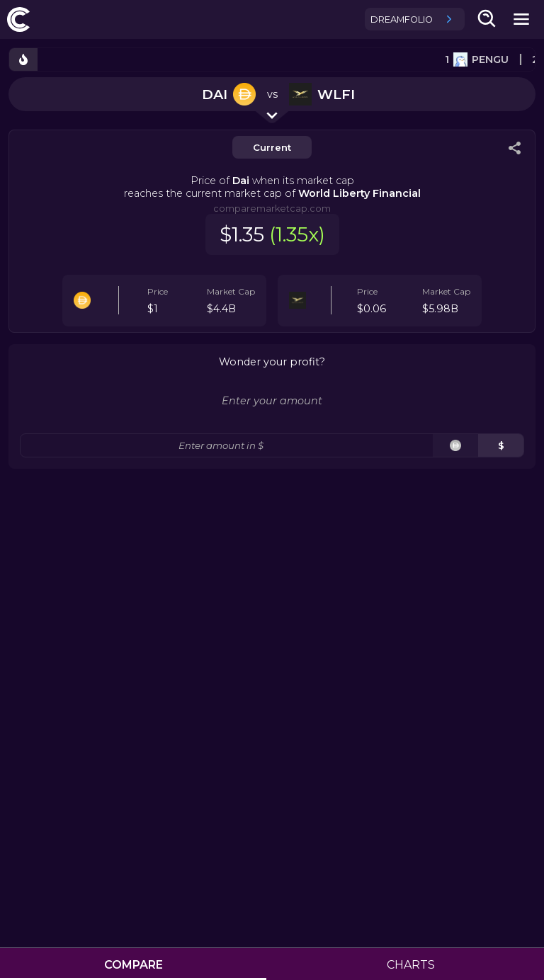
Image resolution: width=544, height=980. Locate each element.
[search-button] (487, 19)
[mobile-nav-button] (521, 19)
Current (272, 147)
